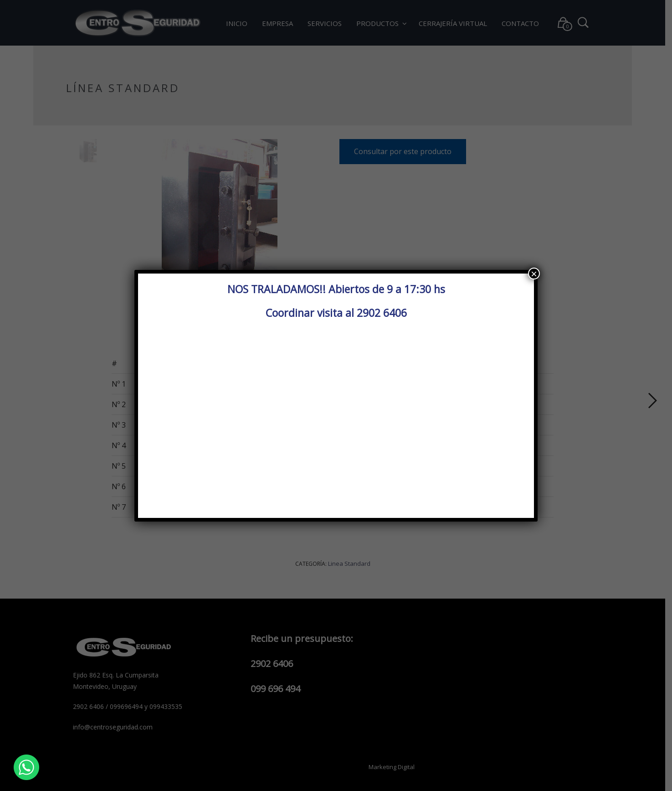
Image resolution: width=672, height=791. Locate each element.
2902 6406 (382, 313)
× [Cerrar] (534, 274)
